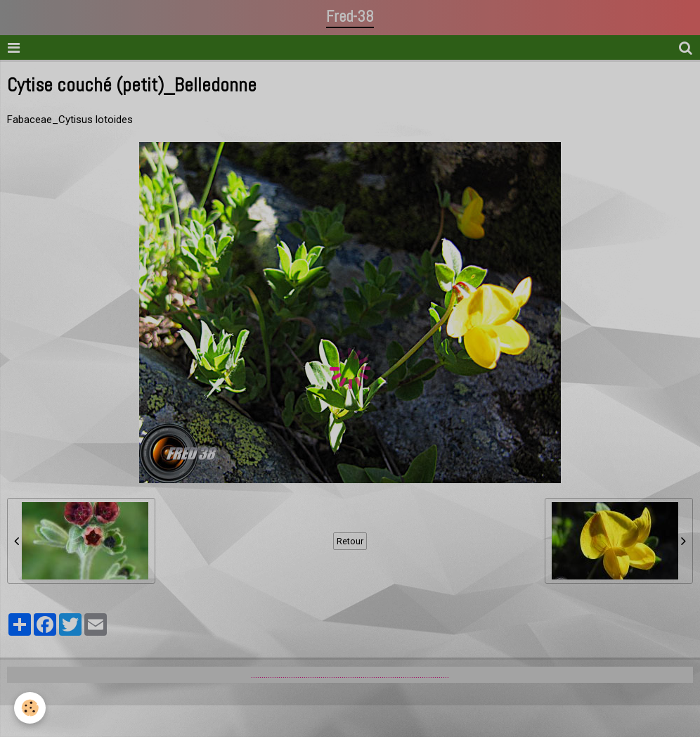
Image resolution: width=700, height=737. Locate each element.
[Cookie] (30, 708)
